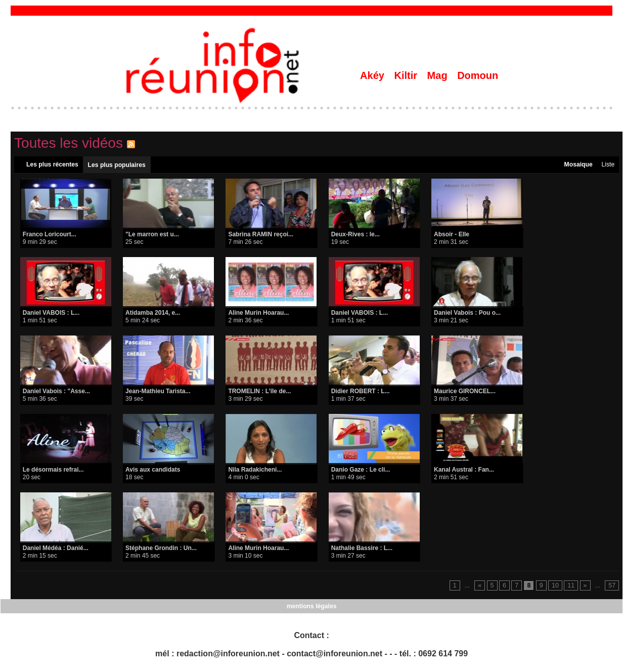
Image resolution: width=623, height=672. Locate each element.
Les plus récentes (52, 165)
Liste (608, 165)
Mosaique (578, 165)
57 (612, 586)
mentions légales (311, 607)
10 (556, 586)
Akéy (373, 75)
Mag (439, 75)
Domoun (478, 75)
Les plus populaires (117, 165)
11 (572, 586)
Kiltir (407, 75)
